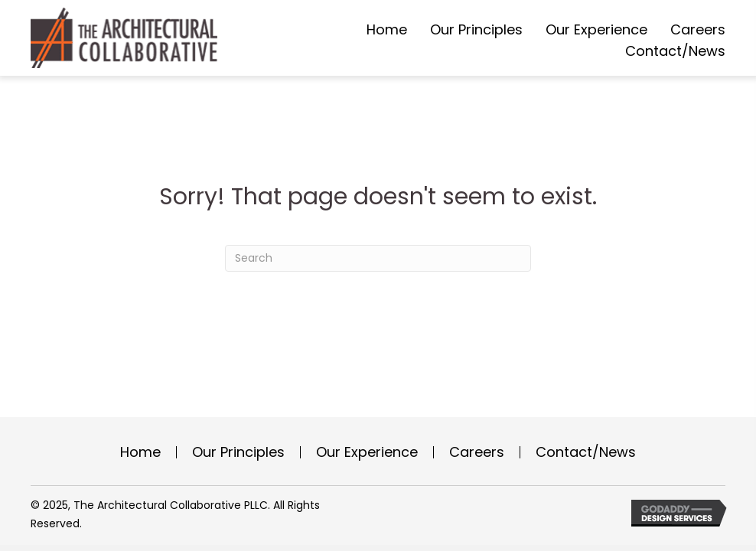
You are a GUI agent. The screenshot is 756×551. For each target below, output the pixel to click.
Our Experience (367, 452)
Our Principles (238, 452)
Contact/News (586, 452)
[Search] (378, 258)
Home (140, 452)
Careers (477, 452)
